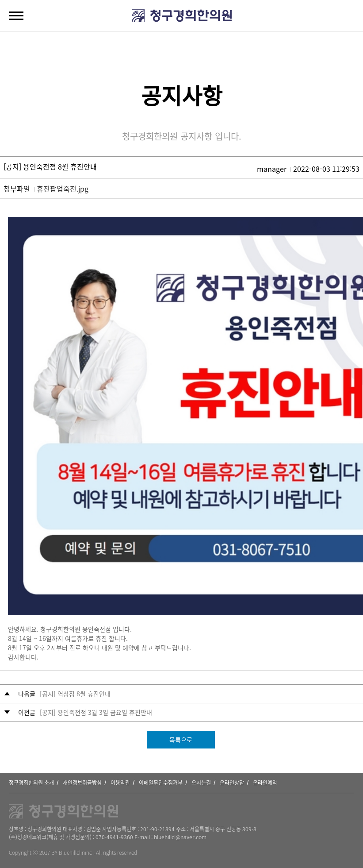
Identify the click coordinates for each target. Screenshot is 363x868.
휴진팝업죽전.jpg (63, 189)
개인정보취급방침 (82, 783)
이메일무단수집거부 (161, 783)
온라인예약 (265, 783)
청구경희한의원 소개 (31, 783)
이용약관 (120, 783)
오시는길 (201, 783)
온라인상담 (232, 783)
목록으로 (181, 740)
